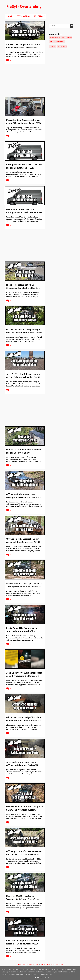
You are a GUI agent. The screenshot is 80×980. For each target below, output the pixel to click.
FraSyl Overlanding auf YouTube (28, 965)
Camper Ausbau (55, 37)
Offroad (52, 46)
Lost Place (39, 16)
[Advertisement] (24, 80)
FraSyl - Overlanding (24, 6)
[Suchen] (74, 7)
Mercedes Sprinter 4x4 (57, 42)
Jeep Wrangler (67, 37)
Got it (47, 978)
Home (9, 16)
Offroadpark (62, 46)
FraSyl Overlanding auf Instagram (52, 965)
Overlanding (23, 16)
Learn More (37, 978)
